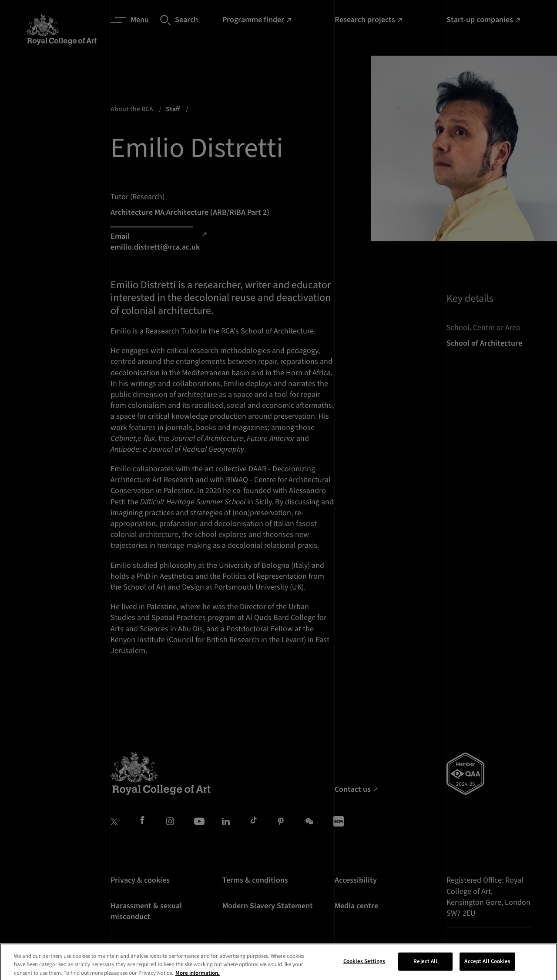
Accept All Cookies (487, 970)
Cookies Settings (364, 970)
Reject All (425, 970)
